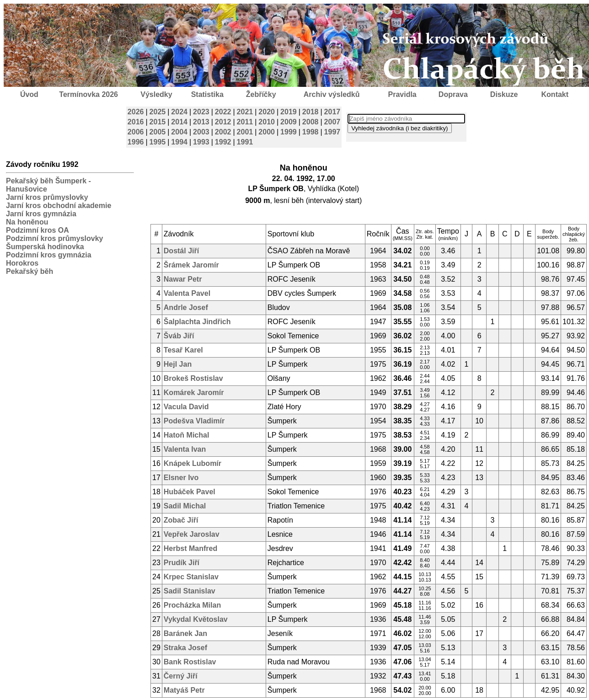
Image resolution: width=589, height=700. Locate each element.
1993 (201, 142)
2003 (201, 132)
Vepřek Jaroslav (192, 534)
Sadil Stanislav (190, 591)
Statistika (207, 94)
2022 (223, 112)
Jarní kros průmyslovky (47, 197)
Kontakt (555, 94)
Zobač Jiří (181, 520)
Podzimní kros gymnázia (49, 255)
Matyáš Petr (184, 690)
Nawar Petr (183, 279)
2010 (267, 122)
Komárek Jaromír (194, 393)
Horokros (22, 263)
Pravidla (402, 94)
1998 (311, 132)
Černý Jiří (181, 676)
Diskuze (504, 94)
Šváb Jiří (179, 336)
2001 (245, 132)
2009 (289, 122)
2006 (136, 132)
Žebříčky (261, 94)
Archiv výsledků (332, 94)
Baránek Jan (185, 633)
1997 (332, 132)
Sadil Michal (185, 506)
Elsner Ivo (181, 478)
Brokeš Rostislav (193, 378)
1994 (179, 142)
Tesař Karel (183, 350)
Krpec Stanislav (191, 577)
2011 (245, 122)
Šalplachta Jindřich (197, 322)
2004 (179, 132)
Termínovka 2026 (88, 94)
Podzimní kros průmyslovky (55, 238)
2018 (311, 112)
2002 (223, 132)
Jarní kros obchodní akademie (59, 206)
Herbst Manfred (190, 548)
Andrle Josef (186, 307)
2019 (289, 112)
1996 (136, 142)
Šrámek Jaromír (191, 265)
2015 (158, 122)
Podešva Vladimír (194, 421)
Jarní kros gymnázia (41, 214)
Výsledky (156, 94)
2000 (267, 132)
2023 (201, 112)
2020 (267, 112)
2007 (332, 122)
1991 (245, 142)
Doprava (453, 94)
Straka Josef (185, 648)
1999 (289, 132)
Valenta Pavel (187, 293)
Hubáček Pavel (190, 492)
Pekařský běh (29, 271)
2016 (136, 122)
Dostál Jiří (181, 251)
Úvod (29, 94)
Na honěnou (27, 222)
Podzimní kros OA (37, 230)
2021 (245, 112)
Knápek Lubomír (193, 463)
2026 (136, 112)
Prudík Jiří (182, 563)
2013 (201, 122)
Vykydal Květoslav (196, 619)
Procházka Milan (192, 605)
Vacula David (186, 407)
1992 (223, 142)
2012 (223, 122)
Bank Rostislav (190, 662)
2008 (311, 122)
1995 (158, 142)
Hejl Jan (178, 364)
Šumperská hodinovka (45, 247)
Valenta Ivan (185, 449)
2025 (158, 112)
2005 (158, 132)
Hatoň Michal (187, 435)
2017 (332, 112)
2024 (179, 112)
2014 (179, 122)
